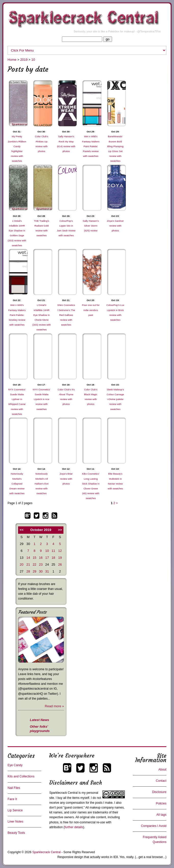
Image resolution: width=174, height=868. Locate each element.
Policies (161, 803)
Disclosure (159, 792)
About (162, 770)
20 (21, 565)
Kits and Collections (21, 776)
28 (28, 571)
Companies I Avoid (154, 826)
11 (53, 551)
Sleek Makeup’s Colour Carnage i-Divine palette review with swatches (115, 399)
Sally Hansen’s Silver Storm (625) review (91, 226)
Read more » (54, 706)
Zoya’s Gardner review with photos (115, 226)
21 (28, 565)
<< (22, 530)
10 (33, 60)
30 (41, 571)
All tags (161, 815)
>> (60, 530)
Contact (161, 781)
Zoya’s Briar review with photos (66, 479)
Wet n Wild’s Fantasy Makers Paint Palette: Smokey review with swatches (17, 315)
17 (47, 558)
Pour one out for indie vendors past (91, 310)
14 (28, 558)
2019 (24, 60)
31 (47, 571)
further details (74, 827)
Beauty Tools (16, 833)
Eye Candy (15, 765)
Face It (12, 799)
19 (60, 558)
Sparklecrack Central (63, 793)
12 (60, 551)
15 (34, 558)
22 (34, 565)
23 (41, 565)
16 (41, 558)
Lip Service (15, 810)
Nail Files (14, 788)
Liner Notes (15, 822)
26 (60, 565)
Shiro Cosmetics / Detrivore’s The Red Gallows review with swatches (66, 315)
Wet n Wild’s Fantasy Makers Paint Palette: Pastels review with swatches (91, 146)
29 (34, 571)
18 (53, 558)
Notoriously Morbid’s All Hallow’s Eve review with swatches (42, 483)
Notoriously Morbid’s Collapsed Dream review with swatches (17, 483)
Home (12, 60)
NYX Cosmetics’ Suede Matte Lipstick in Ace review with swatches (41, 399)
